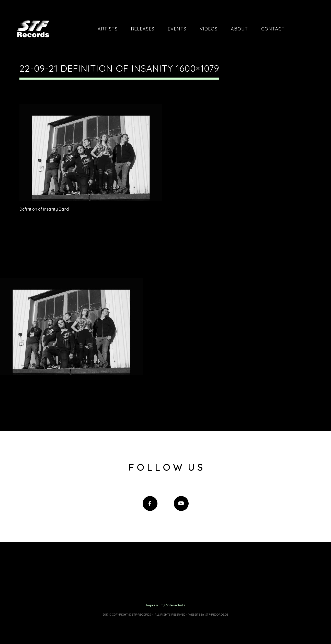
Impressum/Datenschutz (166, 605)
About (239, 29)
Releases (143, 29)
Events (177, 29)
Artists (108, 29)
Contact (273, 29)
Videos (209, 29)
